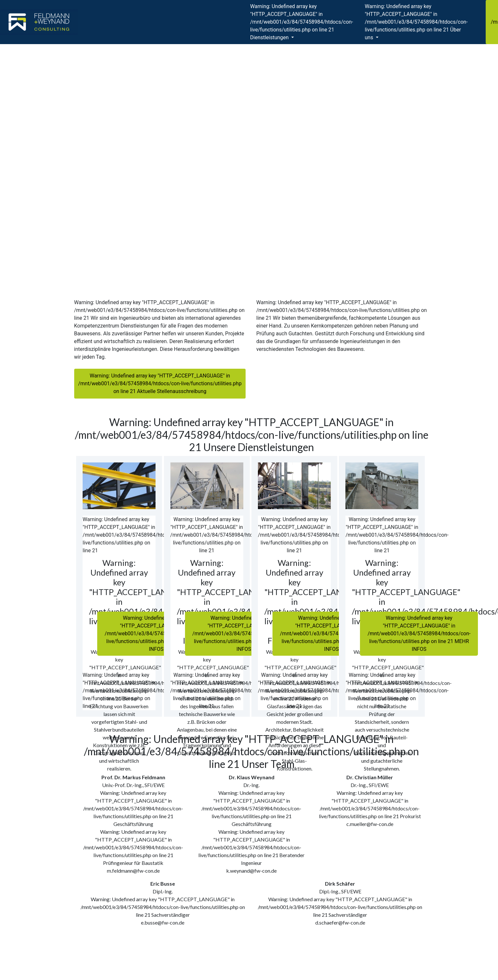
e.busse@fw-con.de (163, 922)
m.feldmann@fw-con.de (133, 871)
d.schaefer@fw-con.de (340, 922)
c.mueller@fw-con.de (370, 824)
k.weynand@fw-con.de (251, 871)
